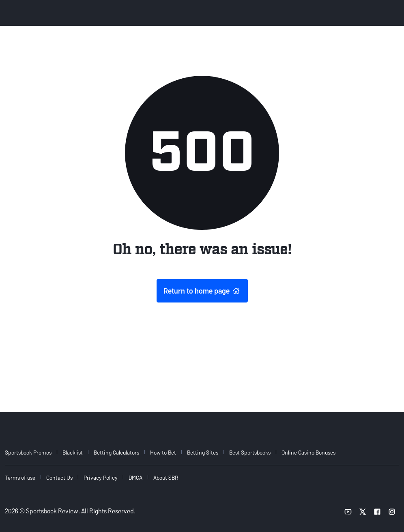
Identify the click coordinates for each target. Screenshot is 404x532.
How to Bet (163, 452)
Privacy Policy (101, 477)
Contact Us (59, 477)
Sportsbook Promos (28, 452)
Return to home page (202, 291)
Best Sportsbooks (250, 452)
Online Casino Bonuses (308, 452)
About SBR (166, 477)
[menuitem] (33, 452)
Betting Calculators (116, 452)
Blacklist (73, 452)
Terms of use (20, 477)
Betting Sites (203, 452)
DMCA (135, 477)
